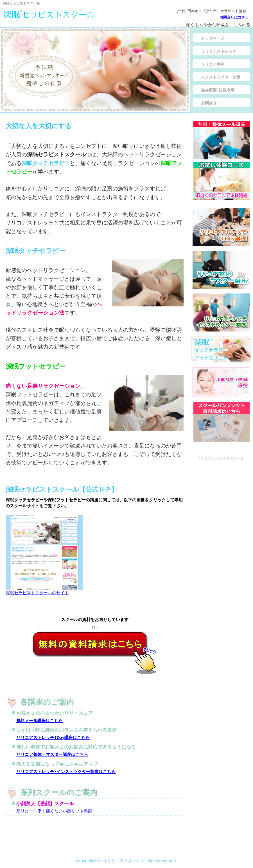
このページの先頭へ (27, 835)
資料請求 (221, 140)
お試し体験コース (221, 181)
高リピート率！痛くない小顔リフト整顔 (54, 811)
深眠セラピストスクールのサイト (44, 590)
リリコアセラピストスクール (63, 14)
